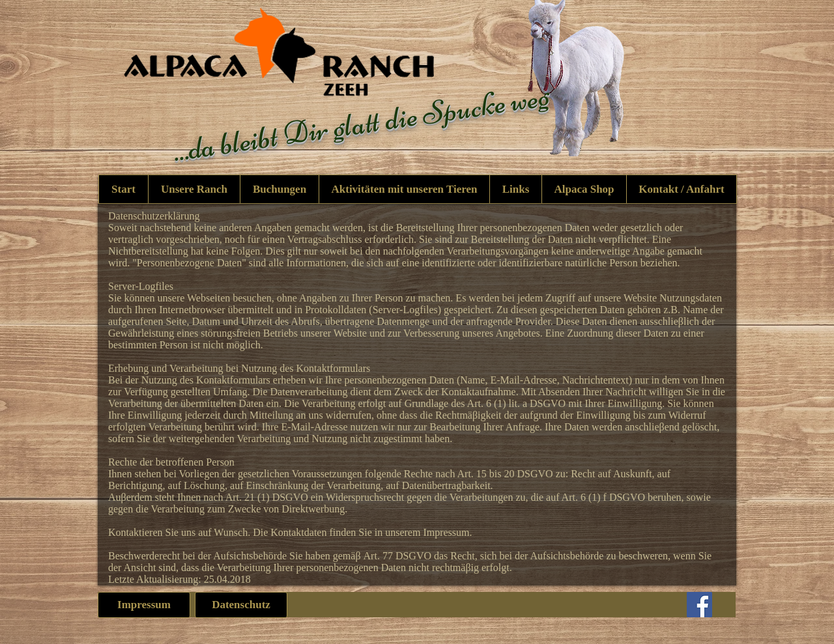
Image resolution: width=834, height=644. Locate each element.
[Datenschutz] (241, 605)
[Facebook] (699, 605)
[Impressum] (144, 605)
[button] (404, 189)
